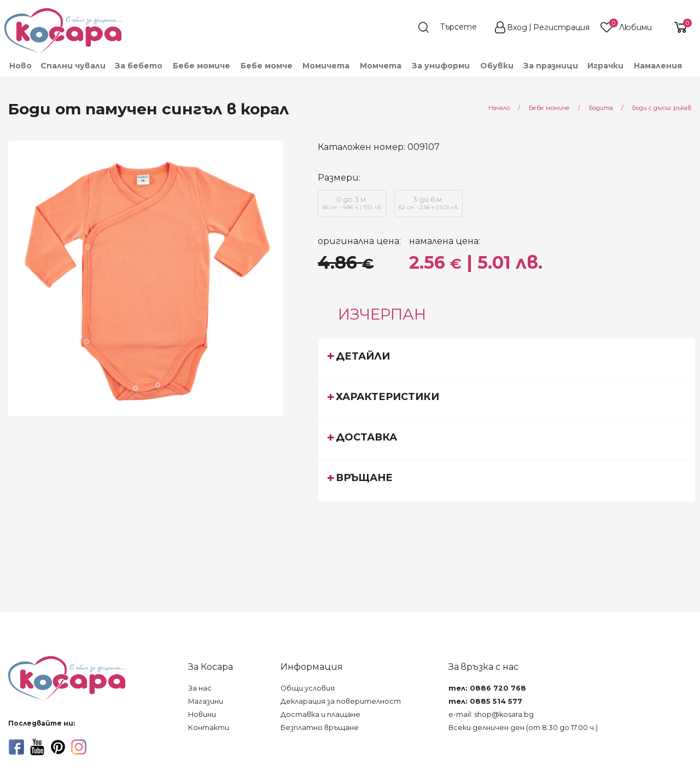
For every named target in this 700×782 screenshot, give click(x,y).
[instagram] (79, 747)
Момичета (326, 66)
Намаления (658, 66)
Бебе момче (267, 66)
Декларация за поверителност (341, 701)
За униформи (441, 66)
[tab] (507, 358)
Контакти (209, 728)
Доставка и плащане (320, 714)
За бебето (139, 66)
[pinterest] (58, 747)
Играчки (605, 66)
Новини (202, 714)
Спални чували (73, 66)
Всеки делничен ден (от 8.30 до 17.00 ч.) (523, 728)
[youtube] (37, 747)
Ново (21, 66)
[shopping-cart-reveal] (676, 27)
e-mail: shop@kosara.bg (491, 714)
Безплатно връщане (320, 728)
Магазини (206, 701)
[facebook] (16, 747)
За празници (551, 66)
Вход (517, 27)
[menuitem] (20, 66)
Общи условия (308, 688)
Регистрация (561, 27)
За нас (200, 688)
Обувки (497, 66)
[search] (453, 27)
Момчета (381, 66)
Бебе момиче (202, 66)
